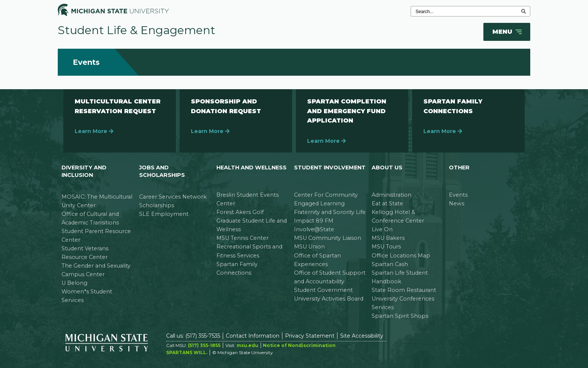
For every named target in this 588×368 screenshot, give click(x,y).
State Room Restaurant (404, 290)
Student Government (323, 290)
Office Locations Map (401, 256)
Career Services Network (173, 197)
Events (458, 195)
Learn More (94, 131)
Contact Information (253, 336)
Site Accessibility (362, 336)
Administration (391, 195)
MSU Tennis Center (242, 238)
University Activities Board (329, 299)
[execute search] (523, 11)
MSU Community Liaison (328, 238)
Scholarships (157, 205)
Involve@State (314, 229)
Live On (382, 229)
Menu (508, 32)
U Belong (74, 283)
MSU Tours (386, 247)
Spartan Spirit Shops (400, 316)
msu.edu (247, 345)
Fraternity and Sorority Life (330, 212)
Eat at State (387, 203)
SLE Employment (164, 214)
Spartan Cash (390, 264)
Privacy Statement (310, 336)
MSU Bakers (388, 238)
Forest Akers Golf (240, 212)
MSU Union (309, 247)
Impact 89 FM (314, 221)
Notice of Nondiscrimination (299, 345)
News (457, 203)
